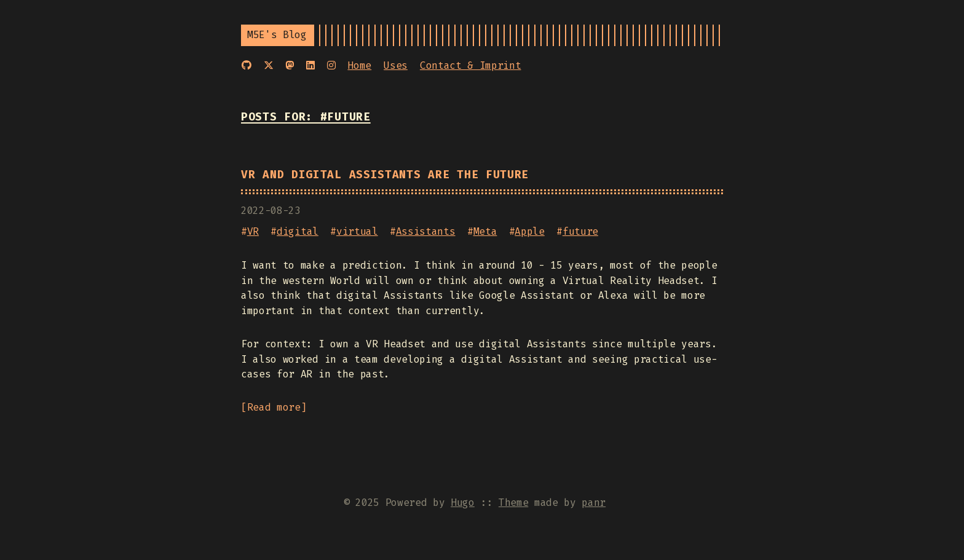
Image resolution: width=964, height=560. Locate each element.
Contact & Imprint (471, 65)
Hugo (463, 503)
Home (359, 65)
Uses (396, 65)
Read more (274, 407)
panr (594, 503)
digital (298, 231)
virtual (357, 231)
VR (253, 231)
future (580, 231)
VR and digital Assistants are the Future (385, 175)
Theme (513, 503)
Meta (485, 231)
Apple (529, 231)
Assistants (426, 231)
